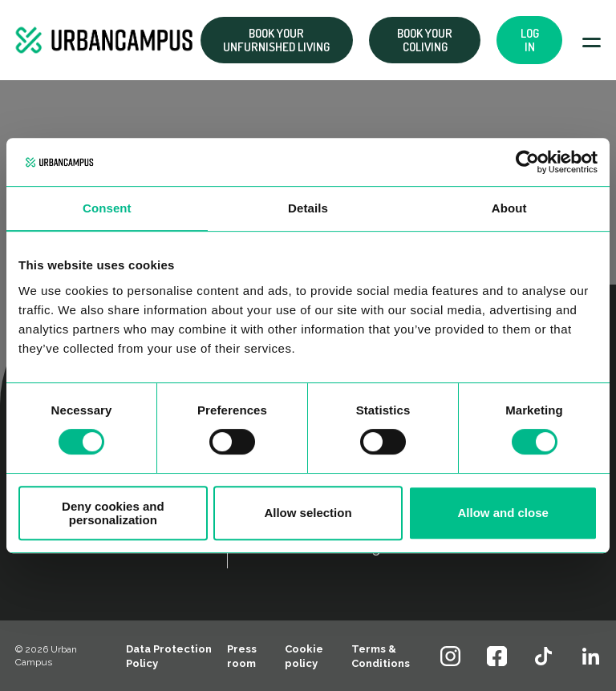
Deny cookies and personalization (113, 513)
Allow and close (503, 513)
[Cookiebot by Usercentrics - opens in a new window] (527, 162)
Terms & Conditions (381, 656)
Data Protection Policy (169, 656)
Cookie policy (304, 656)
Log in (530, 40)
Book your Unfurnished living (276, 40)
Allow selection (308, 513)
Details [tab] (308, 208)
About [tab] (509, 208)
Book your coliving (425, 40)
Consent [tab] (107, 208)
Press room (242, 656)
